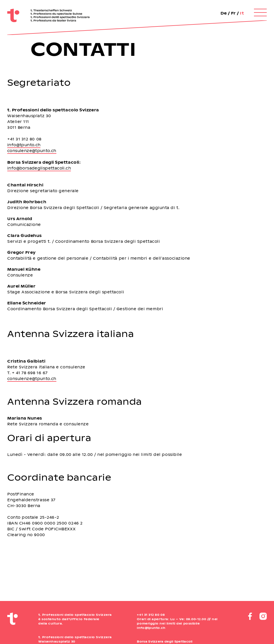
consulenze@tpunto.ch (32, 150)
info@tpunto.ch (24, 145)
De (224, 13)
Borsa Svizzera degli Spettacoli (165, 641)
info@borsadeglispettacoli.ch (39, 168)
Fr (233, 13)
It (242, 13)
